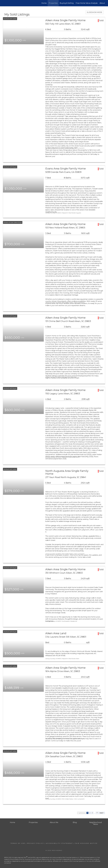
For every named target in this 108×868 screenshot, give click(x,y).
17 (97, 813)
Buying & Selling (67, 3)
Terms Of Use (18, 843)
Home (44, 3)
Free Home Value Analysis (87, 3)
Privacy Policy (35, 843)
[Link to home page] (4, 3)
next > (102, 813)
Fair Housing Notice (86, 843)
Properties (53, 3)
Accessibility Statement (59, 843)
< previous (82, 813)
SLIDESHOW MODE (94, 12)
